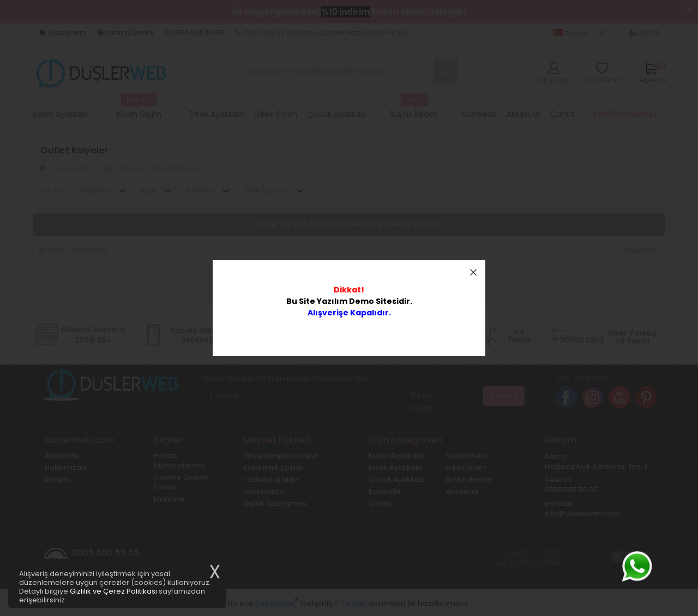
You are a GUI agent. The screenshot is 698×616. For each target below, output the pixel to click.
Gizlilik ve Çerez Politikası (113, 591)
